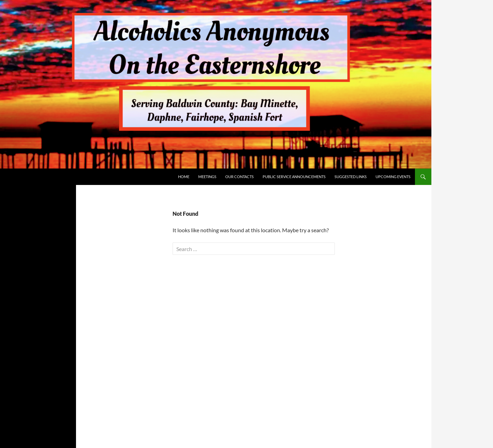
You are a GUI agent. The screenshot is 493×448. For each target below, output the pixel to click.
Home (184, 177)
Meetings (207, 177)
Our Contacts (239, 177)
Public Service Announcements (294, 177)
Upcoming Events (393, 177)
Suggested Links (351, 177)
